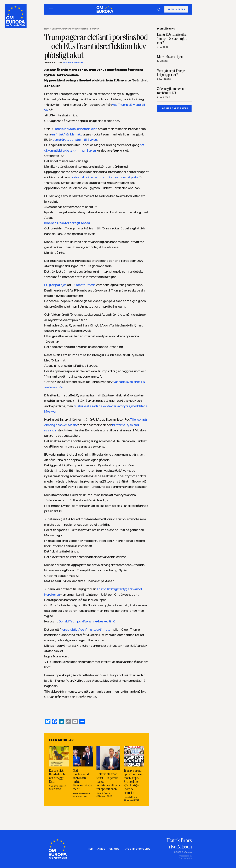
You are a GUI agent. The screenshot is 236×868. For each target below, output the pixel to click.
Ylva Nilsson (180, 846)
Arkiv (101, 849)
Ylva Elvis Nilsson (72, 63)
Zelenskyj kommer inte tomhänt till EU (172, 91)
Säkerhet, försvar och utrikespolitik (70, 29)
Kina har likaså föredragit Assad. (67, 223)
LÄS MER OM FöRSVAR (174, 108)
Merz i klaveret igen (170, 57)
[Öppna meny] (51, 9)
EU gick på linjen (55, 285)
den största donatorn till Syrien (75, 140)
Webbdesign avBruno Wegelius (185, 857)
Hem (47, 29)
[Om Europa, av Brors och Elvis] (16, 15)
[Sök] (159, 9)
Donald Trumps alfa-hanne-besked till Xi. (87, 621)
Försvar (94, 29)
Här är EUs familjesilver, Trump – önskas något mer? (173, 38)
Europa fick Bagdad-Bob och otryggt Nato (57, 776)
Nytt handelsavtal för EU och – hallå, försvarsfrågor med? (82, 780)
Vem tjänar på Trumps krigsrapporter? (171, 73)
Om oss (114, 849)
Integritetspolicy (137, 849)
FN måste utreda (83, 285)
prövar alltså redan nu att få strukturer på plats (104, 177)
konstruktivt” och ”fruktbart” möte (85, 630)
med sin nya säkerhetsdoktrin (76, 129)
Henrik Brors (103, 793)
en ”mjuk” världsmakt (67, 134)
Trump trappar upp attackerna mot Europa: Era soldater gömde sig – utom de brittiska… (133, 781)
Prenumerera (176, 9)
